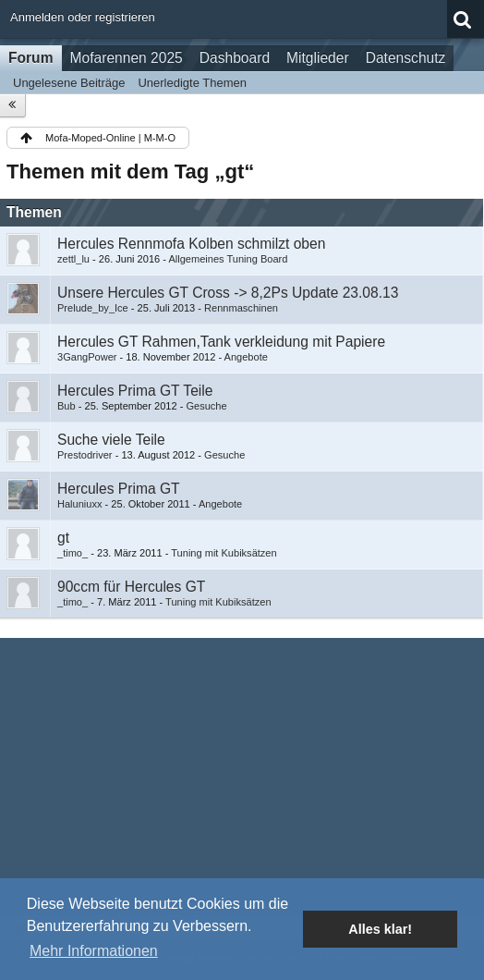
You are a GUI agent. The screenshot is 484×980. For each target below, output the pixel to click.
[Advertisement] (242, 777)
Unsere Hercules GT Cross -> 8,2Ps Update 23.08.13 (228, 293)
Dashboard (235, 58)
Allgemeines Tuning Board (228, 259)
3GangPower (87, 357)
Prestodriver (85, 455)
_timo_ (73, 553)
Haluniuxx (80, 504)
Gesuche (206, 406)
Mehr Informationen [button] (94, 951)
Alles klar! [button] (380, 929)
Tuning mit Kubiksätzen (224, 553)
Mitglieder (318, 58)
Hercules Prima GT (119, 489)
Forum (31, 58)
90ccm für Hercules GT (131, 587)
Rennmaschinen (241, 308)
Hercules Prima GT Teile (135, 391)
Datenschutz (406, 58)
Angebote (246, 357)
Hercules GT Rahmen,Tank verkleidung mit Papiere (221, 342)
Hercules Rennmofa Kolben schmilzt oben (191, 244)
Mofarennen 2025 (127, 58)
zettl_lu (73, 259)
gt (63, 538)
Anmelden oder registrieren (83, 17)
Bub (67, 406)
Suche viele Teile (111, 440)
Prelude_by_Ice (93, 308)
